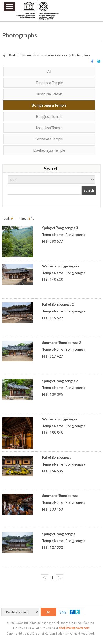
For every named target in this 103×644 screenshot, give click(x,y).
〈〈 (45, 578)
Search (89, 190)
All (49, 71)
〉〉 (60, 578)
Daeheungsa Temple (49, 150)
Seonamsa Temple (49, 139)
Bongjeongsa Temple (49, 105)
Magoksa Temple (49, 128)
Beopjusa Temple (49, 116)
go (48, 612)
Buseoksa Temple (49, 94)
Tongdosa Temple (49, 83)
